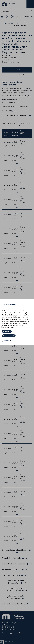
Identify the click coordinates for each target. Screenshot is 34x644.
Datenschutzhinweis (8, 327)
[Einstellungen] (7, 340)
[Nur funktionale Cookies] (9, 336)
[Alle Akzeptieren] (7, 331)
